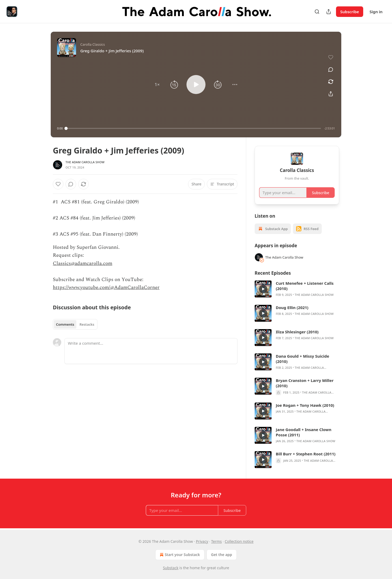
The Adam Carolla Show (85, 162)
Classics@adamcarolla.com (83, 263)
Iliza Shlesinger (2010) (297, 332)
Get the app (222, 555)
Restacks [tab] (87, 324)
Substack (171, 568)
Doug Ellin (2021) (292, 307)
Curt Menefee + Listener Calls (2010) (305, 286)
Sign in (376, 12)
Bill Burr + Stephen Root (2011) (306, 454)
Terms (216, 541)
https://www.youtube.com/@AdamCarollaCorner (106, 288)
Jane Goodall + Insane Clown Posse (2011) (304, 432)
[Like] (58, 184)
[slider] (193, 128)
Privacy (202, 541)
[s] (263, 289)
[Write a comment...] (151, 351)
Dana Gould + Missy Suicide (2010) (302, 359)
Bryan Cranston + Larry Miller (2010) (305, 383)
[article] (297, 289)
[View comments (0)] (331, 69)
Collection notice (239, 541)
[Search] (317, 12)
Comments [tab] (65, 324)
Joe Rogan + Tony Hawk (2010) (305, 405)
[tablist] (75, 324)
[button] (157, 85)
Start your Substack (179, 555)
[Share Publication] (329, 12)
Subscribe (350, 12)
